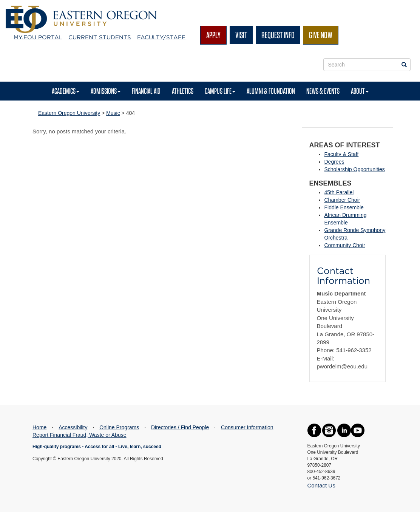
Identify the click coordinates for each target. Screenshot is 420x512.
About (360, 91)
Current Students (100, 37)
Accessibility (73, 427)
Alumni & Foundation (271, 91)
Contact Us (321, 485)
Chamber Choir (342, 200)
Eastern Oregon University (69, 113)
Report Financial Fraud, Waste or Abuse (80, 435)
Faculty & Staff (342, 154)
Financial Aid (146, 91)
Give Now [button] (321, 35)
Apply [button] (213, 35)
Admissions (106, 91)
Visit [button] (241, 35)
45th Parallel (339, 192)
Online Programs (119, 427)
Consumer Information (247, 427)
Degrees (334, 162)
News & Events (323, 91)
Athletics (183, 91)
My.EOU (38, 37)
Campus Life (220, 91)
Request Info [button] (278, 35)
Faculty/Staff (161, 37)
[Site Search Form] (367, 65)
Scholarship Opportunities (355, 169)
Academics (66, 91)
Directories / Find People (180, 427)
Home (39, 427)
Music (113, 113)
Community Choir (345, 245)
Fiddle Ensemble (344, 207)
